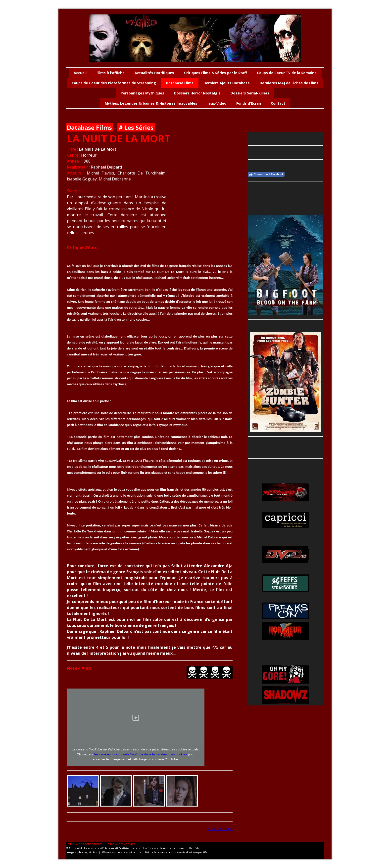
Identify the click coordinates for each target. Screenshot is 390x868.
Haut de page (220, 829)
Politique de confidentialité (84, 844)
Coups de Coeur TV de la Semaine (287, 73)
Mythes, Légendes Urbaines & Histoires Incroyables (151, 103)
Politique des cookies (120, 844)
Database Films (180, 83)
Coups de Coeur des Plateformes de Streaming (114, 83)
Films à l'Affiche (111, 73)
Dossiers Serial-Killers (250, 93)
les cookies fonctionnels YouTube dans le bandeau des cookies (141, 754)
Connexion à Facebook (266, 174)
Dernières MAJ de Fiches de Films (289, 83)
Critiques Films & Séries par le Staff (216, 73)
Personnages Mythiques (142, 93)
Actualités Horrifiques (154, 73)
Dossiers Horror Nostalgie (197, 93)
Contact (278, 103)
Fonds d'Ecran (249, 103)
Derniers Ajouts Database (227, 83)
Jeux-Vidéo (217, 103)
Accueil (80, 73)
